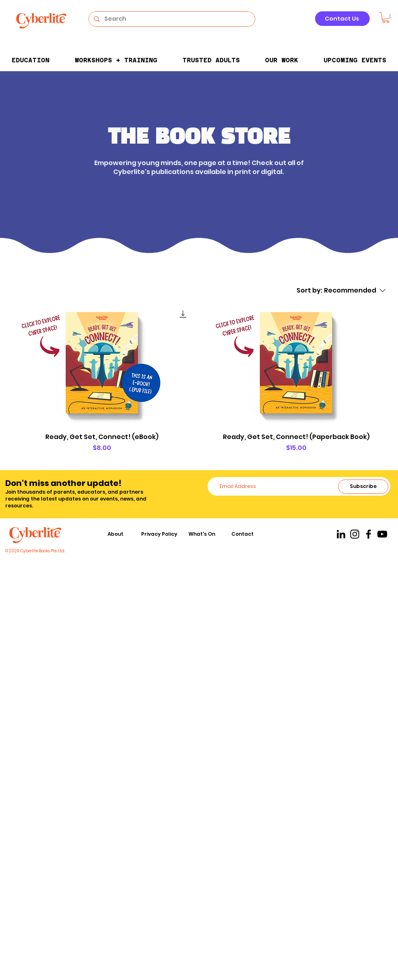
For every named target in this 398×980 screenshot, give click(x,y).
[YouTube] (382, 534)
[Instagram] (355, 534)
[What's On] (203, 534)
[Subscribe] (363, 487)
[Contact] (243, 534)
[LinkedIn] (341, 534)
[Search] (171, 19)
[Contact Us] (342, 19)
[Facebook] (368, 534)
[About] (116, 534)
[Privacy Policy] (160, 534)
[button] (386, 18)
